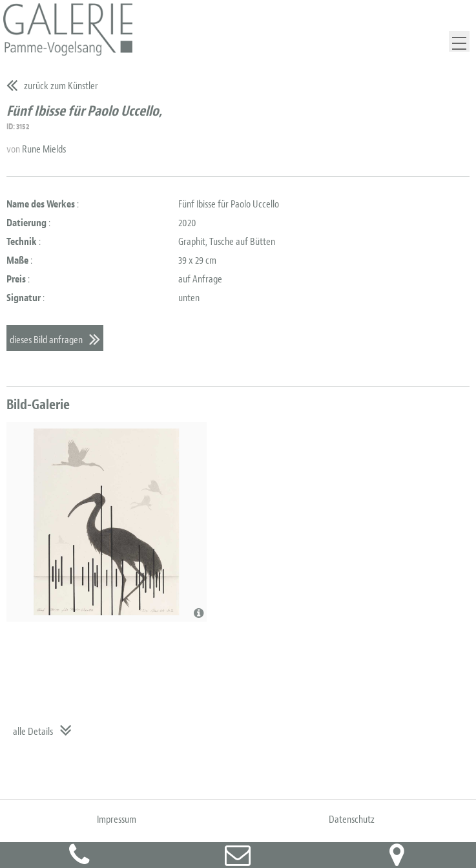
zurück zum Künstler (61, 86)
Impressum (117, 820)
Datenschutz (352, 820)
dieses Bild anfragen (46, 340)
